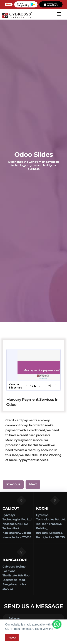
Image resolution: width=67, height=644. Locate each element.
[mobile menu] (59, 14)
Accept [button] (12, 638)
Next (33, 484)
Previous (13, 484)
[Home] (17, 18)
